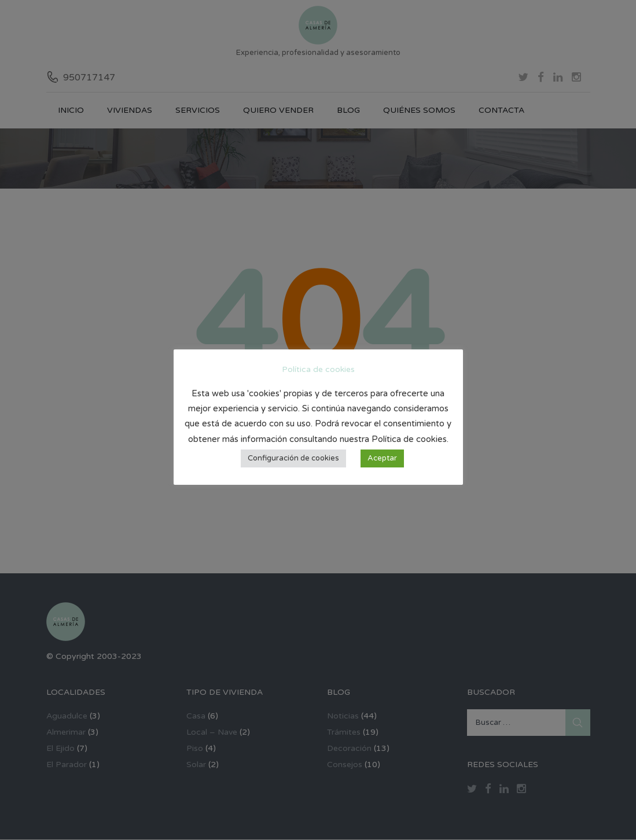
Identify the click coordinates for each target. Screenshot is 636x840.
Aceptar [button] (382, 458)
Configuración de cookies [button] (293, 458)
